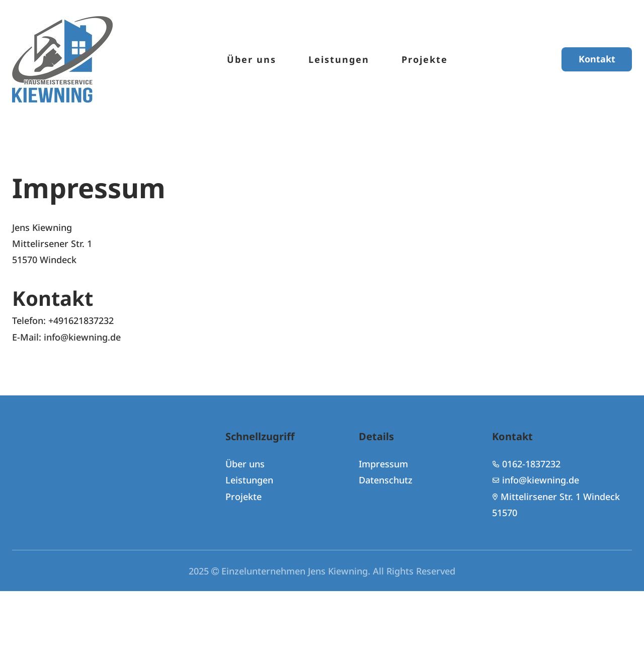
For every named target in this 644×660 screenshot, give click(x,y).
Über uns (252, 59)
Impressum (383, 464)
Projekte (425, 59)
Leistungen (339, 59)
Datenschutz (386, 480)
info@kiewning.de (541, 480)
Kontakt (597, 59)
